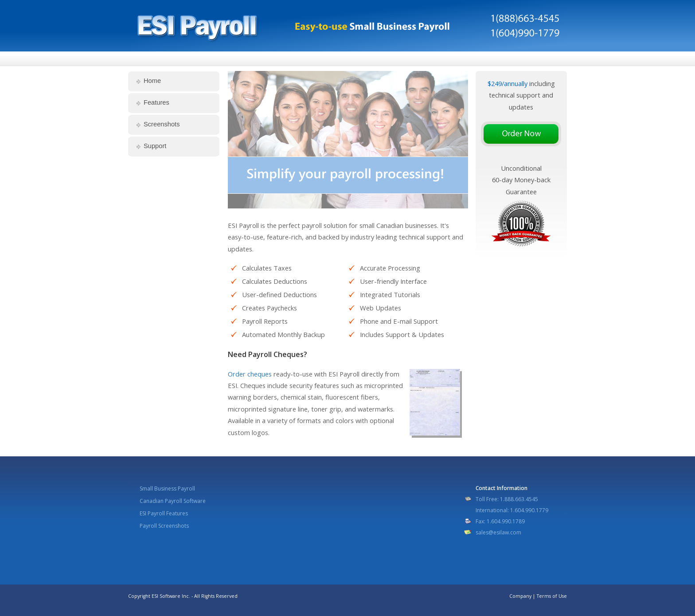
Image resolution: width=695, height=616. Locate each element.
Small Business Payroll (167, 488)
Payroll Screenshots (164, 526)
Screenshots (162, 124)
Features (156, 102)
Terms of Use (552, 596)
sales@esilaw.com (498, 532)
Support (155, 146)
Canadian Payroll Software (173, 501)
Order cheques (250, 374)
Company (520, 596)
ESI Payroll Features (164, 513)
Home (152, 81)
